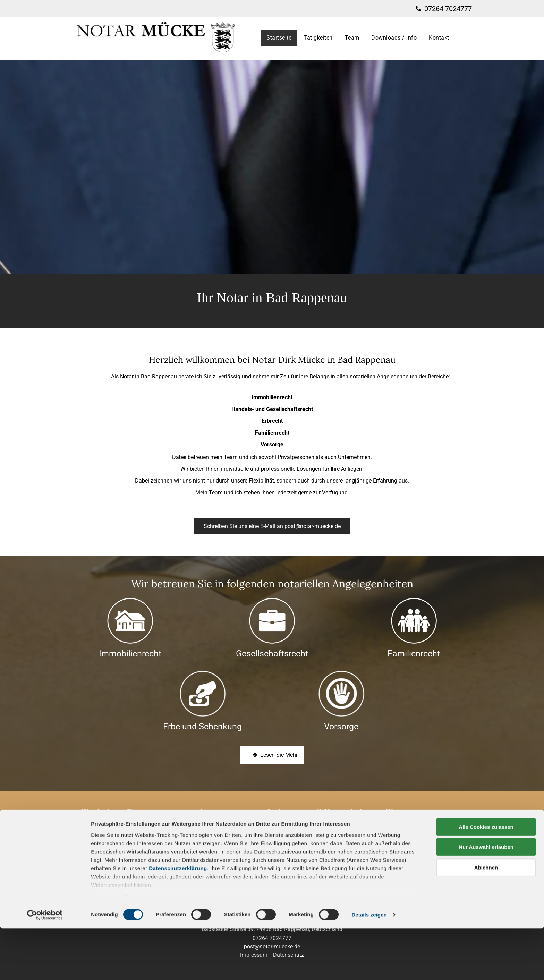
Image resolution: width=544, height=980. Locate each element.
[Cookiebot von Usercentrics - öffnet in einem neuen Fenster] (45, 966)
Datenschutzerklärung (178, 920)
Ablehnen (486, 919)
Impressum (106, 948)
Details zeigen (369, 966)
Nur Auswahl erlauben (486, 899)
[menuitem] (280, 38)
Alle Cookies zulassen (486, 878)
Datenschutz (141, 948)
